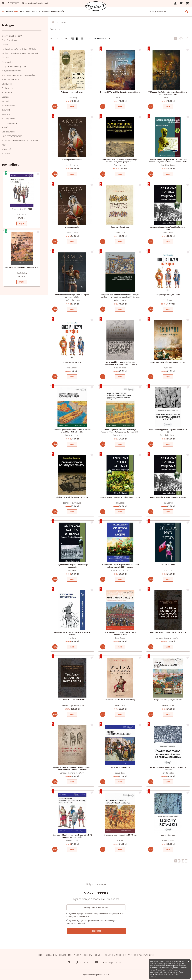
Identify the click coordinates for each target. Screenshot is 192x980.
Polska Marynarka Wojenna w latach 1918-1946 (20, 141)
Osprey (5, 45)
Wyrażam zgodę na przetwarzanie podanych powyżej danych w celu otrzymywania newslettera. (96, 915)
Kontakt (98, 955)
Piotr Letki (72, 638)
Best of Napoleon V (10, 40)
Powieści (6, 127)
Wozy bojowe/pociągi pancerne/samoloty (18, 75)
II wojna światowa (9, 119)
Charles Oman (120, 233)
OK (188, 962)
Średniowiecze (8, 88)
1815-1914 (6, 110)
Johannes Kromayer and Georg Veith (72, 705)
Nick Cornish (22, 215)
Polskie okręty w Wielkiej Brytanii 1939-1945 (19, 49)
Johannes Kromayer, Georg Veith (168, 638)
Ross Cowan (120, 638)
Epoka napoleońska (10, 106)
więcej (22, 223)
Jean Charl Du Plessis (72, 300)
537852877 (83, 962)
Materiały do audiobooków (53, 12)
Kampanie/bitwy (8, 62)
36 (66, 39)
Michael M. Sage (120, 368)
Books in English (8, 132)
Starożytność (7, 84)
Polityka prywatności (144, 955)
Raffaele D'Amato (168, 705)
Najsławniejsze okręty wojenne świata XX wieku (21, 53)
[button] (100, 38)
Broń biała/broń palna (10, 79)
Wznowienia (7, 154)
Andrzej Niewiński (120, 300)
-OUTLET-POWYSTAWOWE (12, 136)
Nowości (9, 12)
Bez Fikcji (6, 97)
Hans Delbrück (168, 233)
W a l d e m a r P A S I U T (120, 570)
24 (61, 39)
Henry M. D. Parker (168, 841)
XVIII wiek (6, 101)
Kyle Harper (168, 368)
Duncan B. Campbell (72, 435)
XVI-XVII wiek (7, 93)
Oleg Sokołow (22, 273)
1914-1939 (6, 114)
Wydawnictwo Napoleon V (12, 36)
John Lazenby (72, 98)
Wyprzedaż (6, 149)
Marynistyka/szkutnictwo (12, 71)
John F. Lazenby (72, 165)
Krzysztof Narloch (168, 773)
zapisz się (96, 931)
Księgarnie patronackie (30, 12)
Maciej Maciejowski (168, 165)
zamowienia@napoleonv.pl (110, 962)
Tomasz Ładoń (120, 705)
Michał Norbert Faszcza (168, 435)
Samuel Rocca (120, 773)
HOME (16, 12)
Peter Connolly (168, 300)
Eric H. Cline (120, 98)
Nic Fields (120, 841)
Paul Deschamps (120, 165)
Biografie (6, 58)
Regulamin (127, 955)
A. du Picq (168, 570)
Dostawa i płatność (112, 955)
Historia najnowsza (9, 123)
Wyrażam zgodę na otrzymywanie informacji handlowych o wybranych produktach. (92, 922)
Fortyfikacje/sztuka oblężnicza (14, 66)
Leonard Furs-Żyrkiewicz (72, 503)
